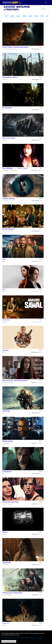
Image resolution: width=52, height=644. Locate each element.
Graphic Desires (9, 199)
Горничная (7, 562)
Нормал (5, 350)
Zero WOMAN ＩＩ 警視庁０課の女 (15, 168)
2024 (24, 16)
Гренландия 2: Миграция (12, 593)
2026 (12, 16)
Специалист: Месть (10, 77)
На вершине (7, 108)
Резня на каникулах (10, 502)
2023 (30, 16)
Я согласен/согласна (9, 641)
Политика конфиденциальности (9, 638)
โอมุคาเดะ (6, 623)
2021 (42, 16)
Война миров (8, 441)
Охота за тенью (9, 138)
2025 (18, 16)
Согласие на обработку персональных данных (31, 638)
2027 (6, 16)
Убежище (6, 411)
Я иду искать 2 (8, 229)
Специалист (7, 471)
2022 (36, 16)
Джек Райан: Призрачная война (15, 47)
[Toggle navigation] (46, 2)
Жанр (44, 8)
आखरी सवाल (6, 320)
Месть (5, 532)
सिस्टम (4, 290)
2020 (48, 16)
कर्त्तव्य (4, 259)
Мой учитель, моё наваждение (15, 380)
